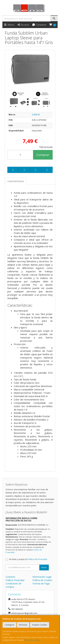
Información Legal (42, 577)
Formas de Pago (41, 584)
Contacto (39, 25)
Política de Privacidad (37, 559)
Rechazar (23, 625)
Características (16, 181)
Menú (9, 25)
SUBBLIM (36, 115)
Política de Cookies (32, 640)
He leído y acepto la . (28, 559)
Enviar (44, 567)
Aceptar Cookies (40, 625)
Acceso (23, 25)
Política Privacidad (15, 580)
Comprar (43, 155)
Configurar (10, 625)
